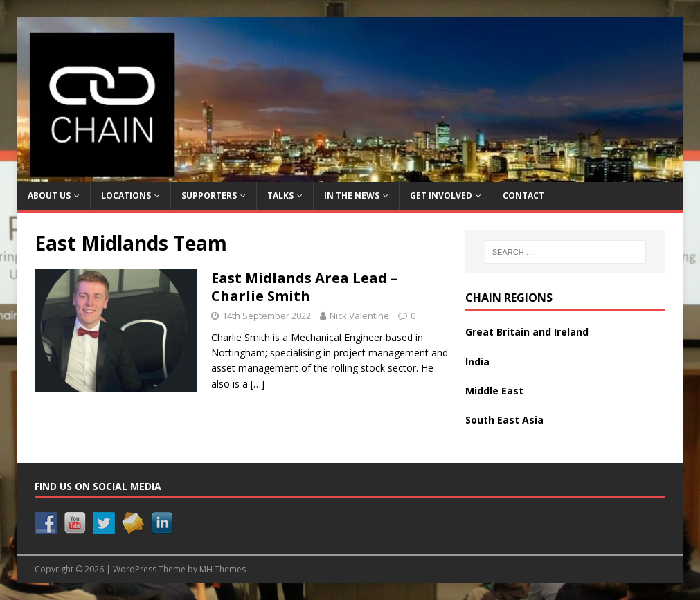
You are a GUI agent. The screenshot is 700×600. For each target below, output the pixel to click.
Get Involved (441, 196)
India (477, 362)
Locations (126, 196)
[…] (258, 384)
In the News (352, 196)
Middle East (494, 391)
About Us (49, 196)
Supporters (209, 196)
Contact (523, 196)
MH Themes (223, 569)
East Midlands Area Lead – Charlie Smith (304, 287)
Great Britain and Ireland (527, 332)
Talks (280, 196)
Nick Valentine (359, 316)
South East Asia (504, 420)
